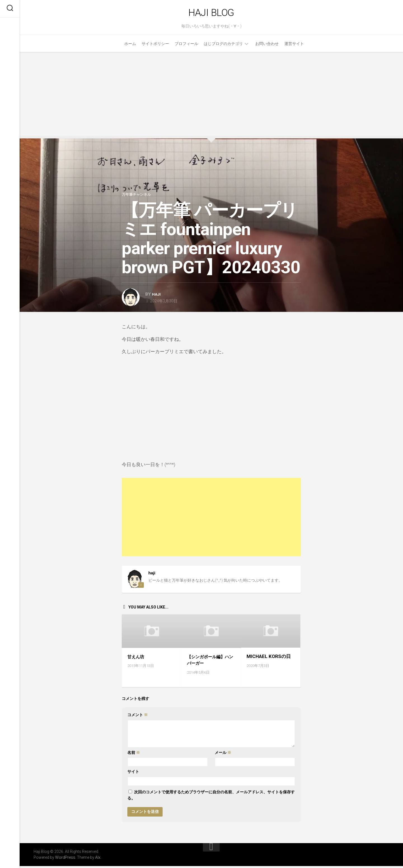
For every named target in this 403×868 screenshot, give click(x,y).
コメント (138, 717)
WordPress (65, 859)
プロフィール (186, 46)
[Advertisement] (211, 96)
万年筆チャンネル (139, 197)
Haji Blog (211, 14)
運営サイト (294, 46)
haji (157, 297)
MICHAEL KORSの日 (269, 659)
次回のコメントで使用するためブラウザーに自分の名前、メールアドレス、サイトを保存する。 (211, 797)
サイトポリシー (155, 46)
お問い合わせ (267, 46)
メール (223, 754)
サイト (133, 774)
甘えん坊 (137, 659)
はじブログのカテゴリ (223, 46)
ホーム (130, 46)
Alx (98, 859)
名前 (134, 754)
